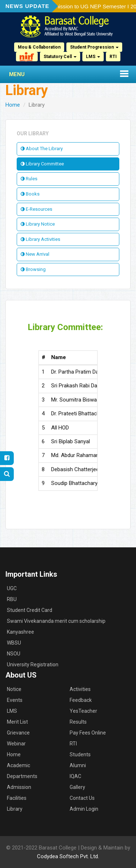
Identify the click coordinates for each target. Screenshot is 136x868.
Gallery (77, 787)
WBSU (14, 643)
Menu (17, 74)
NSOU (14, 654)
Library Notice (38, 224)
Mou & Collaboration (39, 47)
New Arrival (35, 254)
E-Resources (36, 209)
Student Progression (94, 47)
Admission (19, 787)
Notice (14, 689)
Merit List (17, 722)
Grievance (18, 733)
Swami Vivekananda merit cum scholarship (56, 621)
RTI (113, 57)
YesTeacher (83, 711)
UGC (12, 588)
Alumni (78, 765)
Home (13, 105)
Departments (22, 776)
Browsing (33, 269)
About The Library (42, 149)
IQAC (75, 776)
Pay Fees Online (88, 733)
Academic (18, 765)
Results (78, 722)
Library (15, 809)
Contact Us (82, 798)
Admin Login (84, 809)
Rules (29, 179)
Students (80, 754)
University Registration (33, 665)
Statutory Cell (60, 57)
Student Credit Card (30, 610)
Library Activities (40, 239)
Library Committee (42, 164)
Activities (80, 689)
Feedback (81, 700)
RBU (12, 599)
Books (30, 194)
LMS (93, 57)
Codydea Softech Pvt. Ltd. (68, 856)
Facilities (17, 798)
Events (15, 700)
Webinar (16, 744)
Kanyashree (20, 632)
